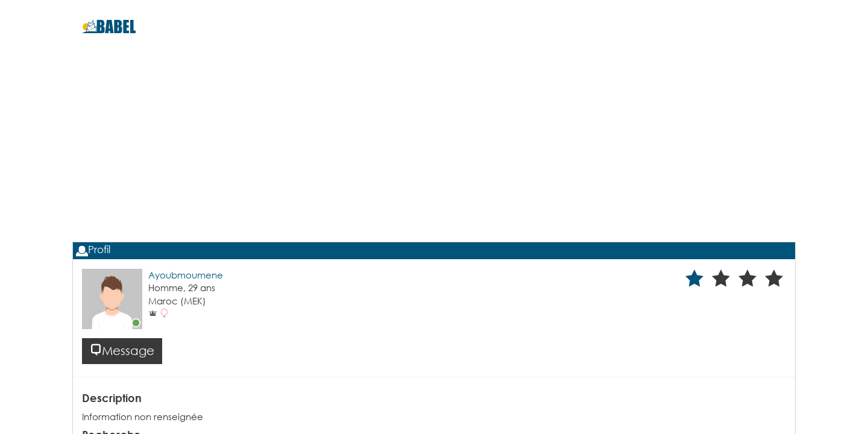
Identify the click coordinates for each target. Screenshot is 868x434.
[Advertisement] (434, 163)
